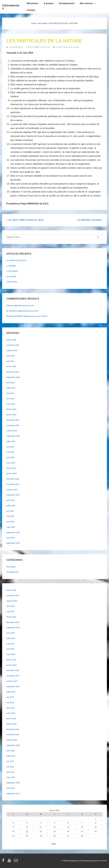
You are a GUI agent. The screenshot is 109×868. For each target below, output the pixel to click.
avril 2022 (10, 522)
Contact (31, 10)
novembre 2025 (13, 345)
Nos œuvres (88, 3)
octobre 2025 (12, 350)
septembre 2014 (13, 543)
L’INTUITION (12, 282)
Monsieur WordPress (15, 316)
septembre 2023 (13, 436)
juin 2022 (10, 511)
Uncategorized (12, 572)
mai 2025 (10, 361)
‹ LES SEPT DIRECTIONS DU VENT (25, 220)
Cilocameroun (11, 7)
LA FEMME (11, 266)
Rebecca (10, 306)
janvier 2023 (11, 473)
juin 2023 (10, 447)
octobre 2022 (12, 490)
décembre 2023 (13, 420)
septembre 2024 (13, 377)
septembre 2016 (13, 532)
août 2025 (11, 356)
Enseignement (67, 3)
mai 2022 (10, 516)
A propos (49, 3)
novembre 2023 (13, 425)
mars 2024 (11, 404)
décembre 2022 (13, 479)
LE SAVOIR (11, 277)
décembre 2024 (13, 372)
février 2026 (11, 340)
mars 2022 (11, 527)
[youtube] (10, 861)
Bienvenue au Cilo (26, 306)
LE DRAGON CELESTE (16, 260)
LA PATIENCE (12, 271)
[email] (16, 861)
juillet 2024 (11, 388)
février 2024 (11, 409)
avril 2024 (10, 399)
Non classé (74, 47)
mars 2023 (11, 463)
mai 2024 (10, 393)
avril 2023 (10, 457)
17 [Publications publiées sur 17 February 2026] (27, 831)
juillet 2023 (11, 441)
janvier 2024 (11, 415)
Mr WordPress (12, 311)
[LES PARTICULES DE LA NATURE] (44, 47)
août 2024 (11, 383)
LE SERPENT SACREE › (90, 220)
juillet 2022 (11, 506)
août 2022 (11, 500)
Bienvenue (33, 3)
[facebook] (4, 861)
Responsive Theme (99, 861)
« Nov (54, 844)
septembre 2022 (13, 495)
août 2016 (11, 538)
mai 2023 (10, 452)
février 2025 (11, 366)
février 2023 (11, 468)
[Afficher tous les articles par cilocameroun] (15, 47)
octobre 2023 (12, 431)
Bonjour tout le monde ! (38, 316)
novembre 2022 (13, 484)
